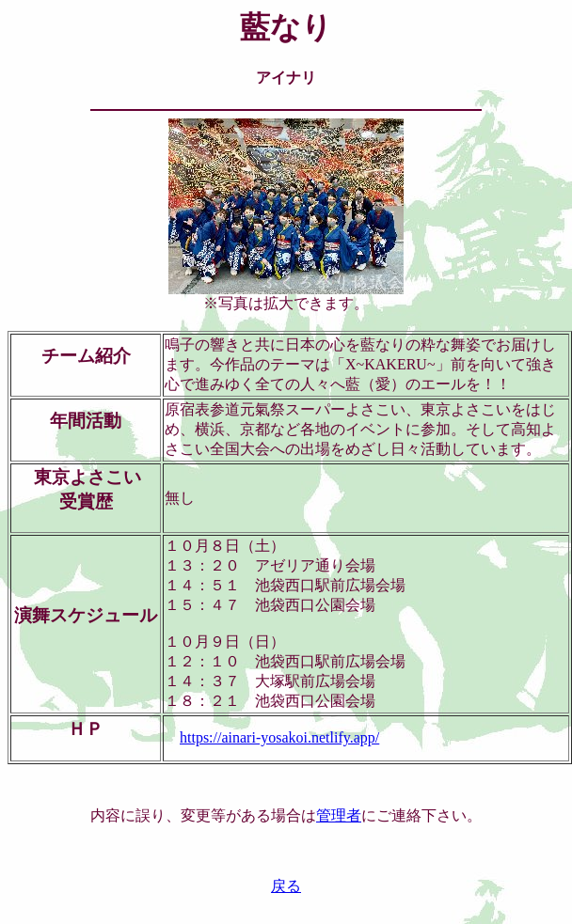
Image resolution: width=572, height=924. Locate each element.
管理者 (339, 815)
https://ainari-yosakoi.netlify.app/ (279, 737)
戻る (286, 886)
